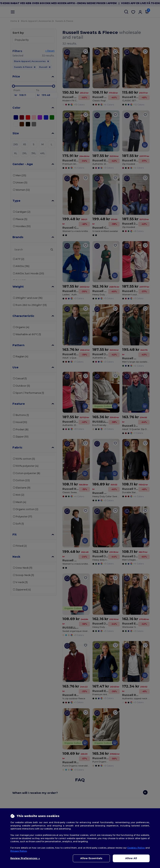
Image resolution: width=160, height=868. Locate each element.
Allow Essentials (91, 858)
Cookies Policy (136, 848)
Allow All (131, 858)
